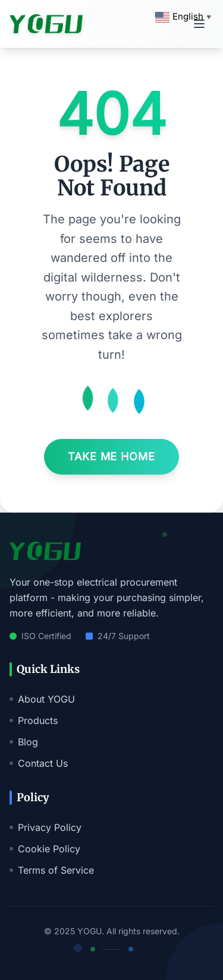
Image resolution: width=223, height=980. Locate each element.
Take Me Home (111, 456)
